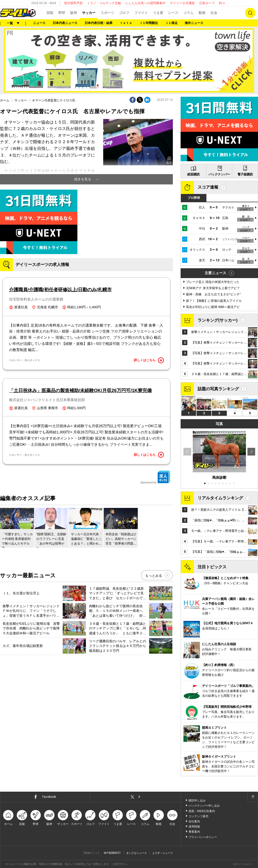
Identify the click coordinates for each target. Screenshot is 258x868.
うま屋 (158, 13)
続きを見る (83, 179)
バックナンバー (219, 174)
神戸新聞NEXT (112, 853)
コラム (188, 13)
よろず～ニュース (163, 853)
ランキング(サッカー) (218, 320)
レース (173, 13)
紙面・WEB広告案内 (202, 811)
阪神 (74, 13)
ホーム (5, 100)
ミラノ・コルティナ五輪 (104, 3)
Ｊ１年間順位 (149, 23)
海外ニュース (194, 23)
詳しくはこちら (149, 360)
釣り (222, 3)
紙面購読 (193, 174)
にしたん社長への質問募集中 (146, 3)
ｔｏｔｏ (126, 23)
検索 (250, 13)
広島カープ (207, 3)
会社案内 (194, 821)
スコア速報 (208, 187)
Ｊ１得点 (171, 23)
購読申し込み (197, 800)
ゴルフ (124, 13)
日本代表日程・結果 (99, 23)
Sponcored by (155, 477)
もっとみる (154, 576)
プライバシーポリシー (203, 837)
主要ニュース (215, 273)
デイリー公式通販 (182, 3)
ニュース (39, 23)
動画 (202, 13)
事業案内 (194, 832)
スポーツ (107, 13)
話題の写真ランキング (218, 389)
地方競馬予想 (73, 3)
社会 (214, 13)
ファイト (141, 13)
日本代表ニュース (65, 23)
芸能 (50, 13)
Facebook (49, 797)
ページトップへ (253, 797)
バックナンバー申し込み (204, 806)
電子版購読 (245, 174)
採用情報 (194, 826)
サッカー (89, 13)
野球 (62, 13)
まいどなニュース (136, 853)
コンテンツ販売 (199, 816)
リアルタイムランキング (220, 498)
